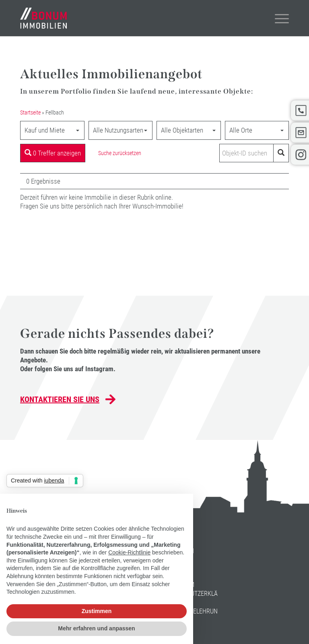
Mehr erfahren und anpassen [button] (96, 628)
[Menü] (278, 18)
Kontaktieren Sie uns (60, 399)
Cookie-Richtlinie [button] (129, 552)
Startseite (30, 112)
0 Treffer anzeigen (53, 153)
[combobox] (52, 130)
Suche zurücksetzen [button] (120, 153)
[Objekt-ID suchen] (248, 153)
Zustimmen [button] (97, 611)
